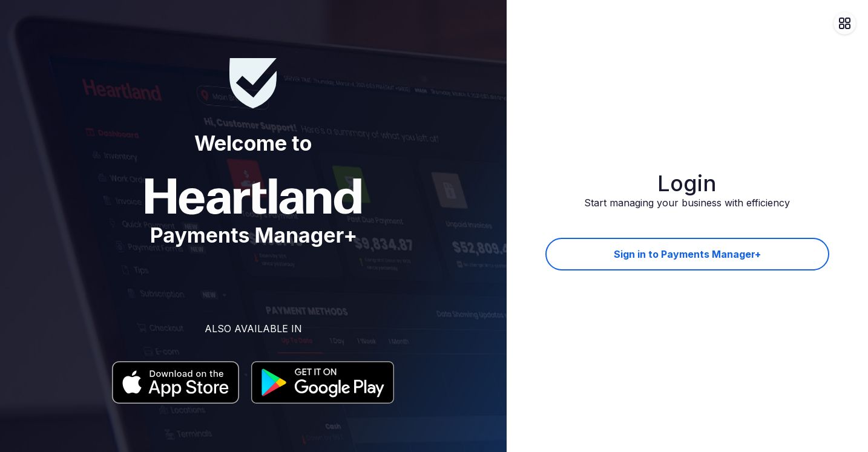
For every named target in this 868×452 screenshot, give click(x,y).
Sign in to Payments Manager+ (687, 254)
